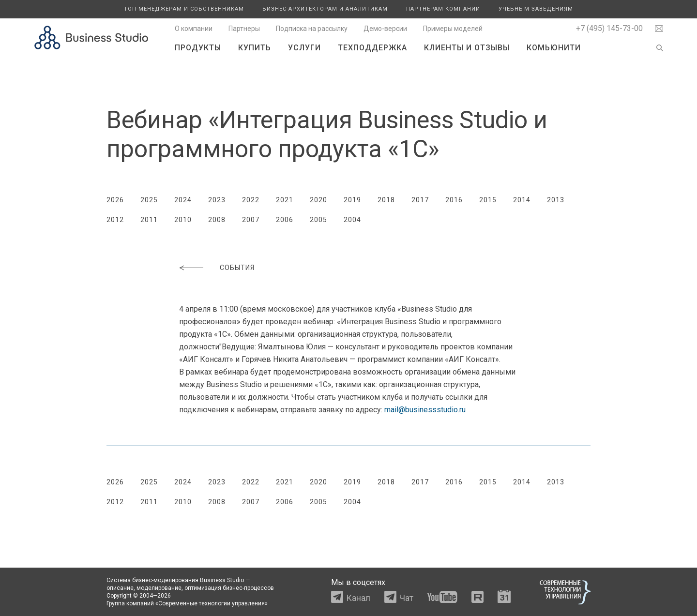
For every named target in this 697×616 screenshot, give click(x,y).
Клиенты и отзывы (467, 48)
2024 (183, 200)
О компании (194, 29)
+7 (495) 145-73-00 (609, 28)
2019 (352, 200)
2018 (386, 200)
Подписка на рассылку (312, 29)
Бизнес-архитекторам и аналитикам (325, 9)
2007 (251, 220)
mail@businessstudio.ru (425, 410)
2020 (318, 200)
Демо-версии (385, 29)
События (237, 268)
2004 (352, 220)
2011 (149, 220)
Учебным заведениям (536, 9)
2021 (285, 200)
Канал (358, 598)
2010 (183, 220)
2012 (115, 220)
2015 (488, 200)
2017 (420, 200)
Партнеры (244, 29)
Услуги (304, 48)
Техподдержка (372, 48)
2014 (522, 200)
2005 (318, 220)
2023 (217, 200)
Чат (406, 598)
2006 (285, 220)
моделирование (159, 588)
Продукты (198, 48)
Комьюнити (554, 48)
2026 (115, 200)
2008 (217, 220)
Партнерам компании (443, 9)
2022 (251, 200)
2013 (556, 200)
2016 (454, 200)
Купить (255, 48)
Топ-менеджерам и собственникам (184, 9)
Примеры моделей (453, 29)
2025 (149, 200)
